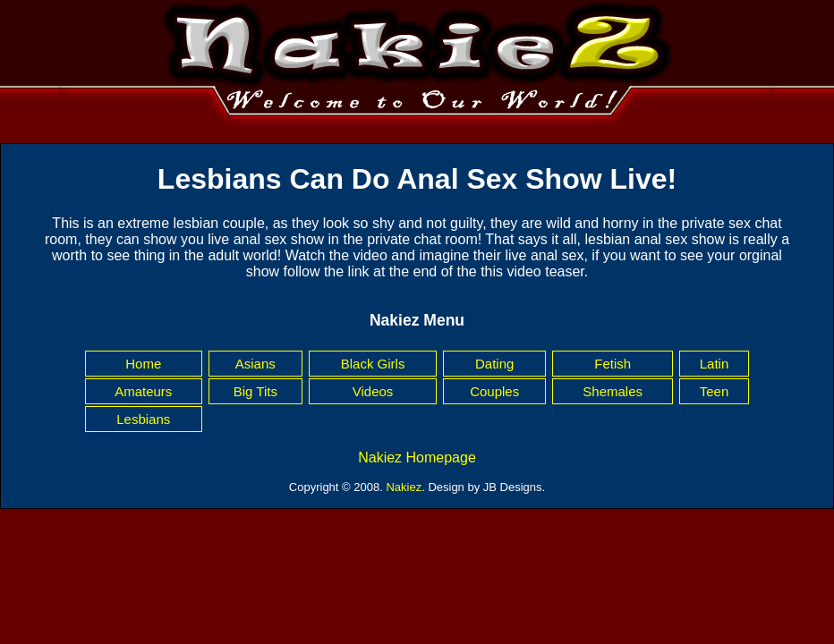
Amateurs (143, 391)
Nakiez (404, 487)
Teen (715, 391)
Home (143, 364)
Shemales (613, 391)
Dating (494, 364)
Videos (373, 391)
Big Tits (255, 391)
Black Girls (373, 364)
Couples (494, 391)
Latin (715, 364)
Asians (255, 364)
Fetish (613, 364)
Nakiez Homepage (417, 458)
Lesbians (143, 419)
